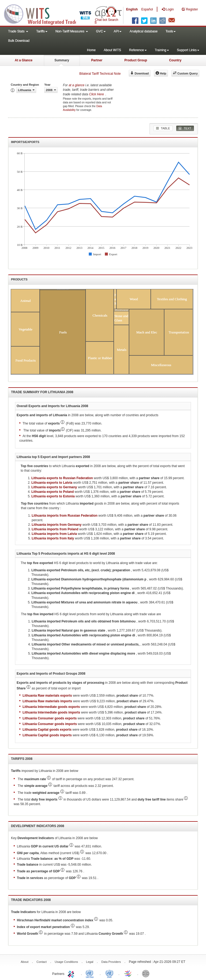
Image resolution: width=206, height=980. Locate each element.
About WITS (113, 50)
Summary (62, 60)
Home (91, 50)
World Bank (147, 973)
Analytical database (144, 31)
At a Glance (24, 60)
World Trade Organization (128, 973)
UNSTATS (109, 973)
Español (147, 9)
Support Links (188, 50)
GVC (101, 31)
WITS (54, 13)
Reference (138, 50)
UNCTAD (91, 973)
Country (175, 60)
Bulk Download (19, 41)
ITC (72, 973)
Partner (97, 60)
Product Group (136, 60)
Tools (171, 31)
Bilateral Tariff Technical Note (100, 74)
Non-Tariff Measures (72, 31)
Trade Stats (18, 31)
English (132, 9)
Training (162, 50)
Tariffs (42, 31)
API (118, 31)
